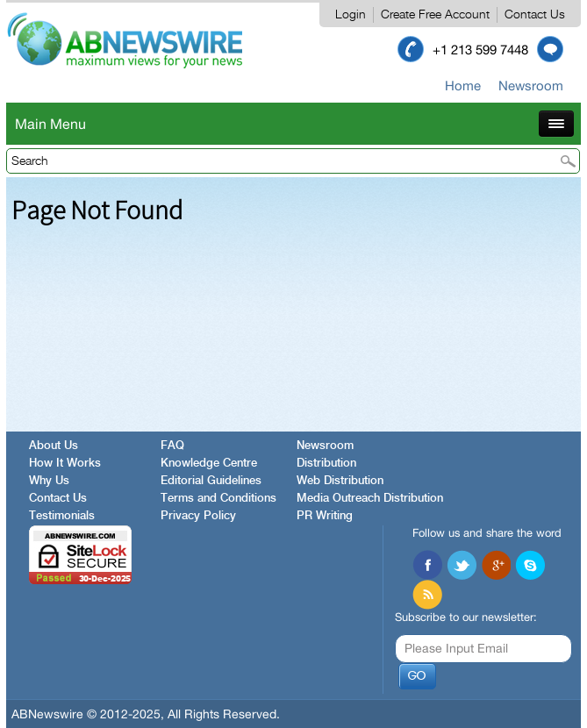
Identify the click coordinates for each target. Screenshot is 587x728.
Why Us (49, 481)
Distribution (326, 464)
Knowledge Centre (209, 464)
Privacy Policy (198, 516)
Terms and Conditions (218, 499)
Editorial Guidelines (211, 481)
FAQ (172, 446)
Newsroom (531, 86)
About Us (54, 446)
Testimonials (62, 516)
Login (351, 15)
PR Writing (325, 516)
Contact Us (535, 15)
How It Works (65, 464)
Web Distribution (340, 481)
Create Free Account (435, 15)
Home (463, 86)
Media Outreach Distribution (370, 499)
